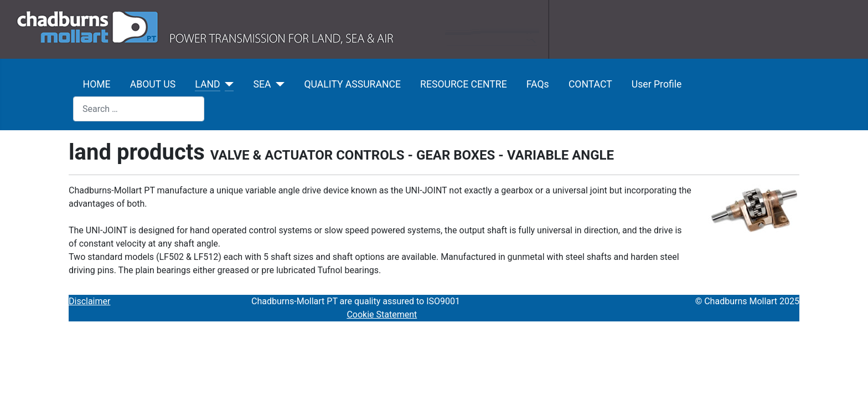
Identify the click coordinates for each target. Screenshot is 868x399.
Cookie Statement (382, 314)
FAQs (538, 84)
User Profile (657, 84)
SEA (262, 84)
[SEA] (278, 84)
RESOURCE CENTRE (464, 84)
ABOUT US (153, 84)
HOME (97, 84)
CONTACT (590, 84)
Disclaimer (89, 301)
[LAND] (227, 84)
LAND (207, 84)
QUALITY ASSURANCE (352, 84)
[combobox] (139, 109)
